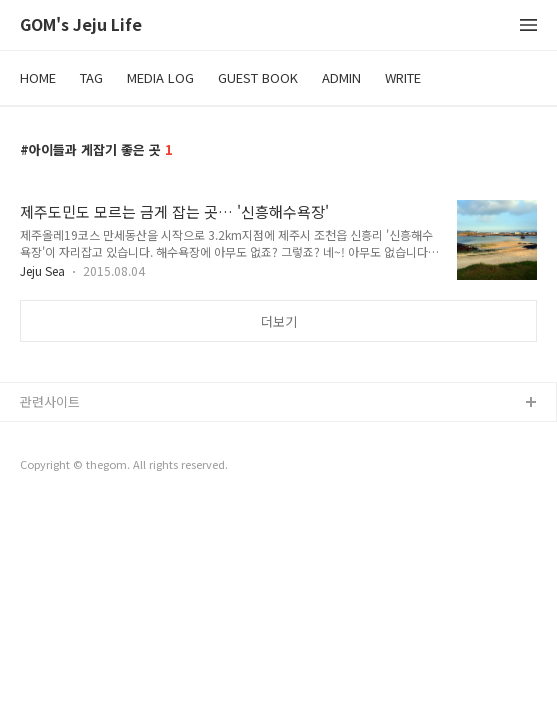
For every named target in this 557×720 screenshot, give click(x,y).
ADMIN (341, 77)
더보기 (279, 321)
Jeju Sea (42, 270)
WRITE (403, 77)
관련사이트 (50, 401)
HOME (38, 77)
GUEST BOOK (258, 77)
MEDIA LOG (160, 77)
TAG (91, 77)
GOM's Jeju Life (81, 25)
